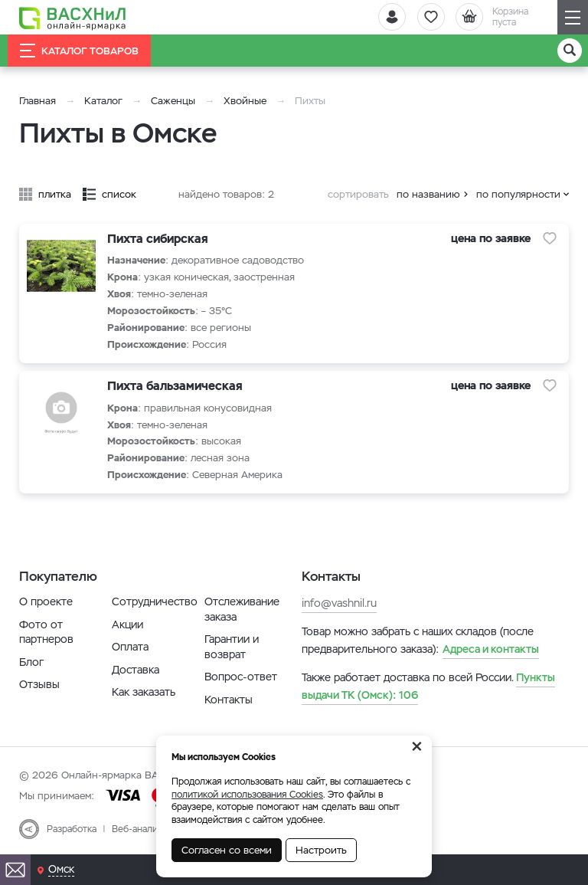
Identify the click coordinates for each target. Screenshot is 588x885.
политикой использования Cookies (247, 795)
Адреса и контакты (491, 649)
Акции (127, 624)
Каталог (103, 101)
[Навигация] (573, 17)
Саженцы (173, 101)
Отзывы (39, 684)
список (119, 194)
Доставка (136, 670)
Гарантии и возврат (232, 647)
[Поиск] (570, 51)
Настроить (321, 850)
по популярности (518, 194)
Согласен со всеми (227, 850)
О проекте (46, 601)
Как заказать (144, 692)
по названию (428, 194)
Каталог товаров (79, 51)
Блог (31, 662)
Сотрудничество (155, 601)
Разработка (72, 829)
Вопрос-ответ (241, 677)
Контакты (229, 700)
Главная (38, 101)
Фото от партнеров (46, 632)
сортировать (358, 194)
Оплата (130, 647)
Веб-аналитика (144, 829)
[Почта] (15, 870)
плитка (55, 194)
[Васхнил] (73, 18)
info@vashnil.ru (339, 603)
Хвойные (245, 101)
